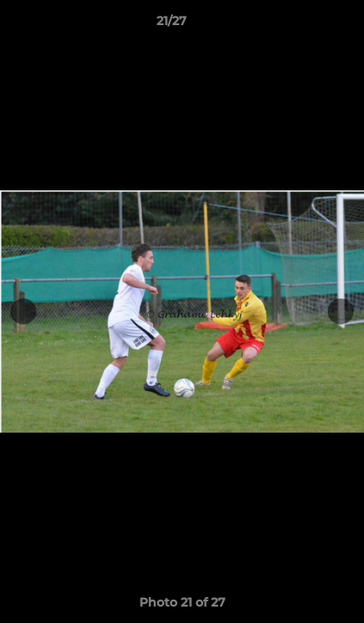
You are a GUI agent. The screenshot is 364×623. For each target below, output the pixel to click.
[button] (302, 25)
